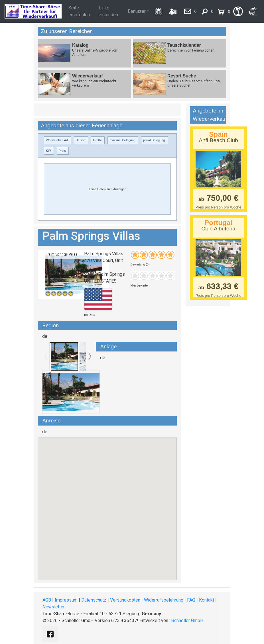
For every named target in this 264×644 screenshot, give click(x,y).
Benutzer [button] (137, 11)
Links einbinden (108, 11)
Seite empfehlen (79, 11)
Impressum (66, 600)
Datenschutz (94, 600)
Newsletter (54, 607)
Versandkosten (125, 600)
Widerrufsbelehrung (164, 600)
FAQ (191, 600)
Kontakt (207, 600)
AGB (47, 600)
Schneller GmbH (187, 621)
